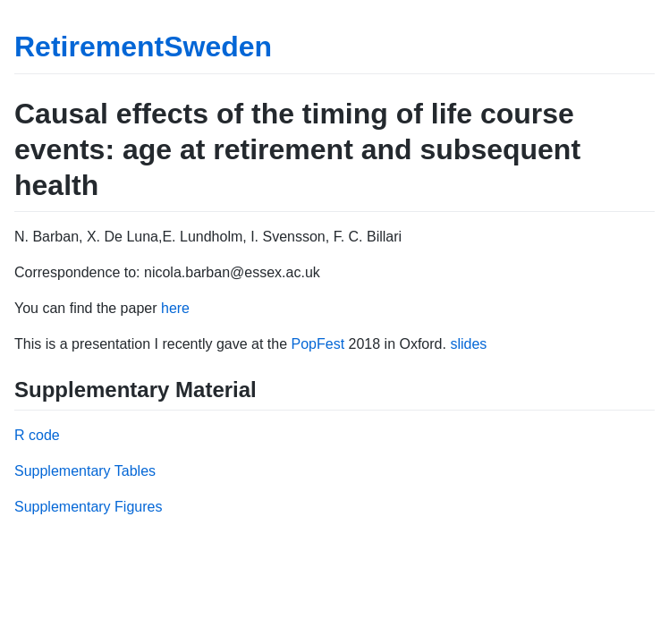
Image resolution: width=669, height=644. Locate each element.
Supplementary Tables (85, 471)
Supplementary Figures (88, 507)
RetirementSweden (143, 47)
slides (468, 344)
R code (37, 435)
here (175, 308)
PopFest (318, 344)
